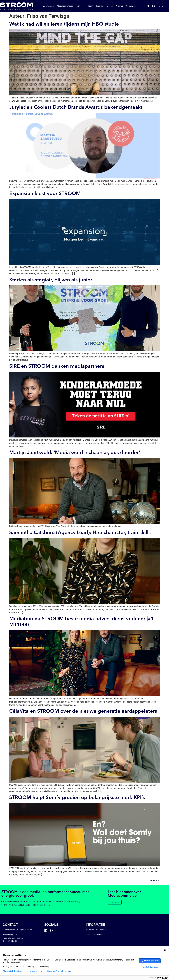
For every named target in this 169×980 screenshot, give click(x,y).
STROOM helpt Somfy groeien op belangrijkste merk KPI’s (77, 798)
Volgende (154, 880)
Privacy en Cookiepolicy (96, 930)
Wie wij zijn (48, 6)
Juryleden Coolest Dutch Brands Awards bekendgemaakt (76, 107)
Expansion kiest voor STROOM (45, 194)
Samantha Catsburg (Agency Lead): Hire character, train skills (80, 533)
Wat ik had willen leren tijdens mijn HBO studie (64, 24)
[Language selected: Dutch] (151, 6)
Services (81, 6)
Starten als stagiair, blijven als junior (51, 280)
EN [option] (153, 6)
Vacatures (131, 6)
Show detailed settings (12, 971)
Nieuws (119, 6)
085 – (10, 941)
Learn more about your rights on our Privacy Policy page (49, 971)
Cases (110, 6)
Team (90, 6)
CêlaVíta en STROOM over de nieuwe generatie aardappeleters (83, 711)
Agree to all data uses (150, 960)
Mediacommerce (65, 6)
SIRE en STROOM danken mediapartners (57, 366)
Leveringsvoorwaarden (95, 934)
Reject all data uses (150, 967)
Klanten (100, 6)
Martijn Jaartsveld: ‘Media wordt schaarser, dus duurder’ (75, 453)
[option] (153, 6)
